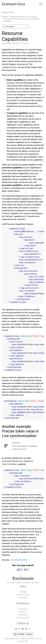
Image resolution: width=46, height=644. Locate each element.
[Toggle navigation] (41, 4)
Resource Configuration (32, 19)
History (30, 634)
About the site (23, 595)
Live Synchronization (19, 560)
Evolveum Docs (14, 4)
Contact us (23, 615)
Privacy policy (23, 618)
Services (23, 609)
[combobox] (15, 27)
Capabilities (7, 21)
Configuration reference (17, 17)
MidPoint (5, 17)
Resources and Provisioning (13, 19)
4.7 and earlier (32, 17)
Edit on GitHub (19, 634)
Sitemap (23, 592)
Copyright (23, 598)
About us (23, 612)
